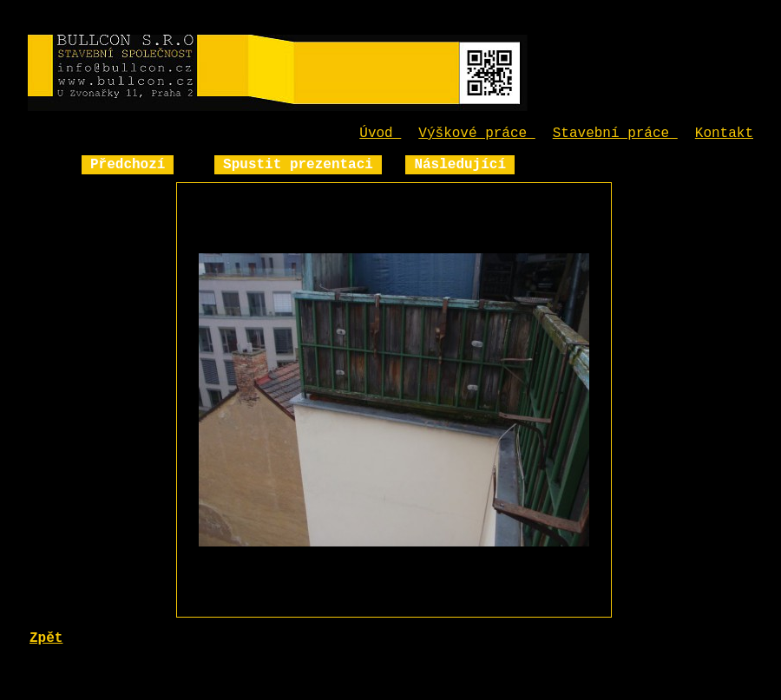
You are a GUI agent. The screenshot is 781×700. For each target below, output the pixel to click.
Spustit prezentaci (298, 165)
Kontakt (724, 134)
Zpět (46, 638)
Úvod (380, 134)
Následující (460, 165)
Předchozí (128, 165)
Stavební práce (615, 134)
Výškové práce (476, 134)
